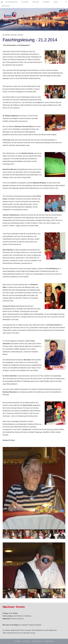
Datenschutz (37, 641)
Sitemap (18, 641)
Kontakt (26, 641)
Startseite (14, 35)
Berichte (21, 35)
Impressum (49, 641)
